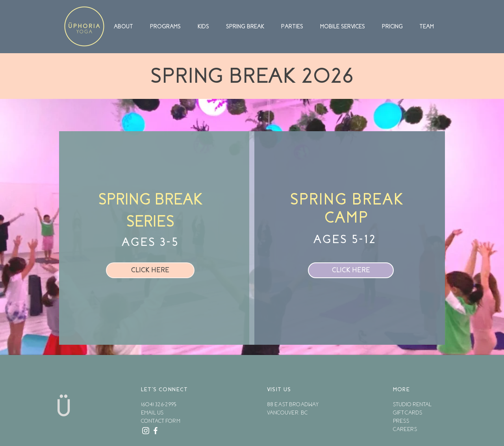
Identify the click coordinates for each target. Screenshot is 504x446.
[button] (127, 26)
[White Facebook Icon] (156, 431)
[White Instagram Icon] (146, 431)
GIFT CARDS (408, 413)
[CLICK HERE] (150, 270)
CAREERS (405, 429)
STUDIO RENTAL (412, 404)
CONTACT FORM (161, 421)
